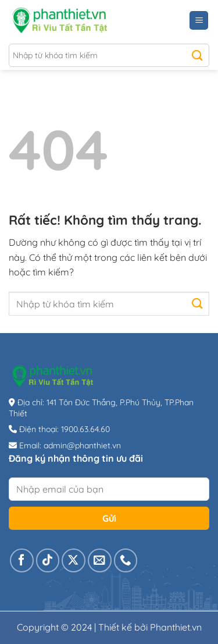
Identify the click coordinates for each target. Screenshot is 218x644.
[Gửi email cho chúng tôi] (100, 560)
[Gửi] (197, 55)
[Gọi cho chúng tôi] (126, 560)
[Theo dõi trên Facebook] (22, 560)
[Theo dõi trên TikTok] (48, 560)
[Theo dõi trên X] (74, 560)
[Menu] (199, 21)
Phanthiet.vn (176, 627)
